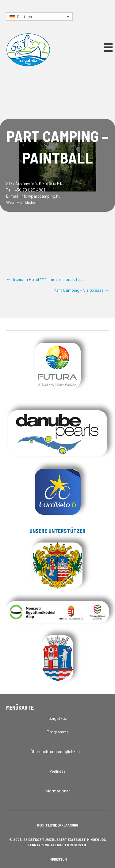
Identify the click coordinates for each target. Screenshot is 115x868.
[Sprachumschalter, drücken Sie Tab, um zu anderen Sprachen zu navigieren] (39, 16)
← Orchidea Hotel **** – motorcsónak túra (45, 279)
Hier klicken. (27, 202)
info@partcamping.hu (40, 196)
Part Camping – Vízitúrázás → (81, 290)
